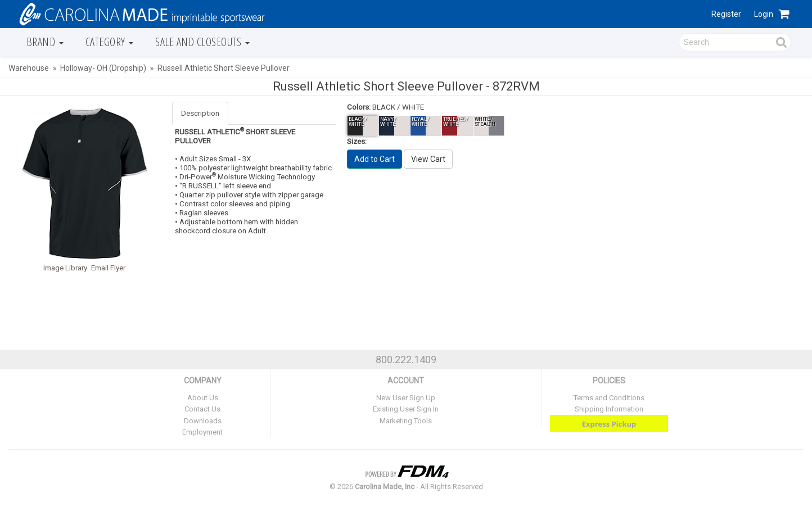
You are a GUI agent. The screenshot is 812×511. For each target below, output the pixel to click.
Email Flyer (108, 268)
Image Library (65, 268)
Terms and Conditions (609, 398)
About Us (203, 398)
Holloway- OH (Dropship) (103, 68)
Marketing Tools (406, 421)
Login (764, 14)
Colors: (359, 107)
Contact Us (202, 409)
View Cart (428, 159)
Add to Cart (375, 159)
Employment (202, 432)
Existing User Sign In (406, 409)
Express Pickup (609, 424)
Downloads (203, 421)
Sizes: (357, 141)
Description (200, 113)
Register (726, 14)
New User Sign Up (406, 398)
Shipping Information (609, 409)
